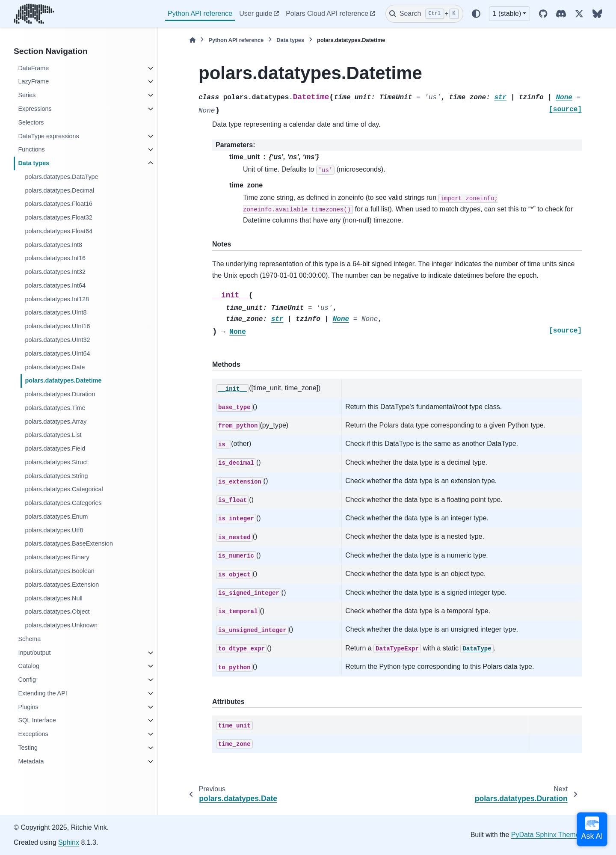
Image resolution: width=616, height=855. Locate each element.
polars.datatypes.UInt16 (57, 326)
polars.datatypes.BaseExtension (69, 543)
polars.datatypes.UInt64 (57, 353)
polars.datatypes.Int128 (57, 299)
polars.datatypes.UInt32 (57, 340)
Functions (31, 149)
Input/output (34, 653)
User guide (256, 13)
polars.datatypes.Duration (60, 394)
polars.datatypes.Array (56, 422)
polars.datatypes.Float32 (59, 217)
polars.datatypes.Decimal (59, 190)
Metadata (31, 761)
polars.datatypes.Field (55, 448)
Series (27, 95)
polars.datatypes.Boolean (59, 571)
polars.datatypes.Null (53, 598)
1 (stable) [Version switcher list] (507, 13)
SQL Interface (37, 720)
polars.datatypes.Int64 (55, 285)
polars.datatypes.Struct (56, 462)
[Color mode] (476, 14)
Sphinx (69, 842)
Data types (34, 163)
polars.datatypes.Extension (62, 585)
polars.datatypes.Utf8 (54, 530)
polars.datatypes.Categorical (64, 489)
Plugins (28, 707)
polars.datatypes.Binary (57, 557)
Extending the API (42, 693)
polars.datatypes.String (56, 476)
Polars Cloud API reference (327, 13)
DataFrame (33, 68)
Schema (29, 639)
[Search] (424, 14)
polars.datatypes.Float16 (59, 204)
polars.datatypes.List (53, 435)
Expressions (35, 109)
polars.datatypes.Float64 (59, 231)
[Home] (192, 40)
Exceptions (33, 734)
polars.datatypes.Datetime (63, 380)
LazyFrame (33, 81)
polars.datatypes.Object (57, 612)
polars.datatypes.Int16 (55, 258)
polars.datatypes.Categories (63, 503)
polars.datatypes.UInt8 (56, 312)
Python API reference (200, 13)
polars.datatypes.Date (55, 367)
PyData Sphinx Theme (545, 835)
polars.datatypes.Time (55, 408)
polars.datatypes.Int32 (55, 272)
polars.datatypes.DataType (61, 177)
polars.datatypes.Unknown (61, 625)
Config (27, 680)
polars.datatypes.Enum (56, 517)
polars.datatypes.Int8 (53, 245)
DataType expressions (48, 136)
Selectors (31, 122)
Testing (28, 748)
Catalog (29, 666)
